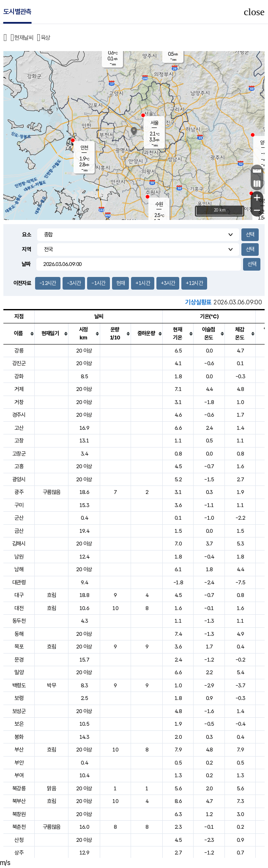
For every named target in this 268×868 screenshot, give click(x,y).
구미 (19, 505)
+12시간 (194, 283)
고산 (19, 428)
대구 (19, 595)
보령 (19, 698)
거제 (19, 389)
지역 (26, 249)
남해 (19, 569)
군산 (19, 518)
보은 (19, 724)
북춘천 (19, 827)
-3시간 (74, 283)
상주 (19, 853)
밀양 (19, 672)
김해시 (19, 544)
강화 (19, 376)
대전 (19, 608)
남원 (19, 557)
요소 (26, 235)
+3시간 (168, 283)
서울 (154, 123)
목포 (19, 647)
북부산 (19, 801)
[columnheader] (19, 334)
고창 (19, 441)
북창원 (19, 814)
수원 (159, 204)
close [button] (254, 12)
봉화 (19, 737)
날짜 (26, 264)
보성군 (19, 711)
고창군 (19, 454)
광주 (19, 492)
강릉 (19, 351)
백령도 (19, 685)
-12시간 (48, 283)
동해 (19, 634)
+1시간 (142, 283)
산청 (19, 840)
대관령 (19, 582)
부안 (19, 763)
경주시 (19, 415)
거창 (19, 402)
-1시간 (98, 283)
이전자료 (22, 283)
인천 (84, 148)
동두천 (19, 621)
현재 (121, 283)
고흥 (19, 466)
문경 (19, 660)
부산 (19, 750)
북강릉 (19, 788)
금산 (19, 531)
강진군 (19, 363)
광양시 (19, 479)
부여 (19, 775)
